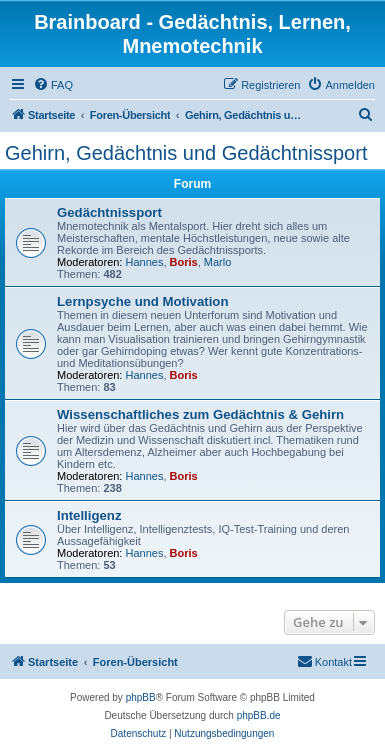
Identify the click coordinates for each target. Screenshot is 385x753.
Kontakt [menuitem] (324, 661)
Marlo (218, 262)
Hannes (145, 262)
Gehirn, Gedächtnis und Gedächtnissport (186, 153)
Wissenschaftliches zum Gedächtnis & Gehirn (200, 414)
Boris (184, 262)
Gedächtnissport (109, 212)
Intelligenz (89, 515)
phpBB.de (259, 715)
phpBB (141, 697)
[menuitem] (53, 85)
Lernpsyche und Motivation (142, 301)
